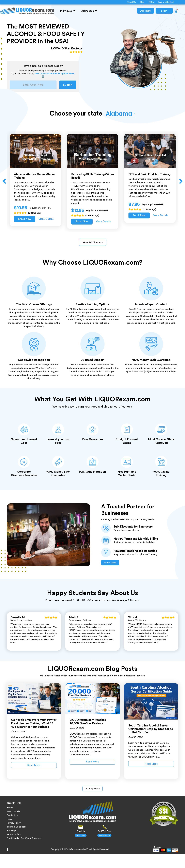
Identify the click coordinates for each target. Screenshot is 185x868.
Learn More (110, 563)
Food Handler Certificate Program (24, 838)
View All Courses (93, 242)
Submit (68, 85)
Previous (5, 181)
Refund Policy (14, 835)
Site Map (11, 831)
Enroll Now (145, 11)
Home (10, 808)
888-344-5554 (104, 835)
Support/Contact (166, 2)
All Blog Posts (92, 789)
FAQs (151, 2)
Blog (142, 2)
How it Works (13, 812)
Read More (34, 765)
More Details (46, 219)
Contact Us (12, 815)
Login (164, 11)
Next (181, 181)
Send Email (81, 835)
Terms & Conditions (17, 827)
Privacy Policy (14, 823)
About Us (131, 2)
